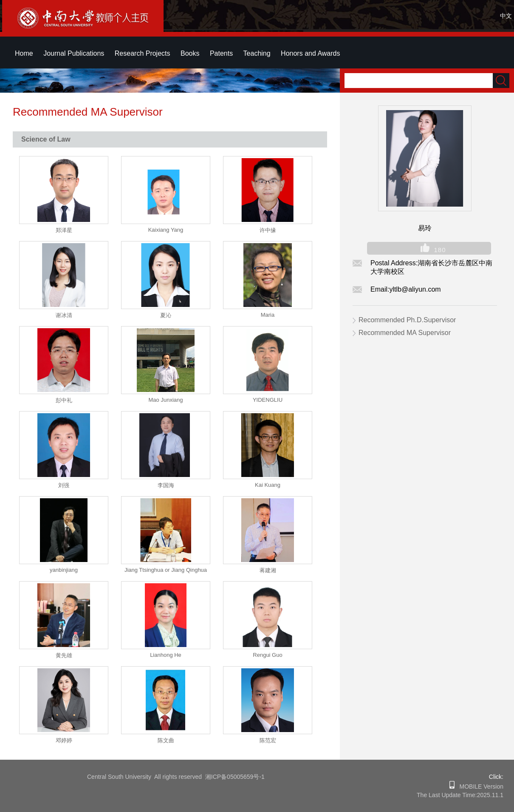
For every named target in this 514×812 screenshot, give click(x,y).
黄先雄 (64, 655)
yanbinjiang (64, 570)
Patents (221, 53)
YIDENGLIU (268, 400)
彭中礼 (64, 400)
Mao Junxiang (166, 400)
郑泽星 (64, 230)
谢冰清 (64, 315)
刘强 (64, 485)
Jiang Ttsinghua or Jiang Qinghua (166, 570)
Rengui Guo (267, 655)
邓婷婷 (64, 740)
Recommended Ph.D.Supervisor (407, 320)
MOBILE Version (479, 786)
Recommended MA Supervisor (405, 333)
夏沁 (166, 315)
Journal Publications (74, 53)
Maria (268, 315)
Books (190, 53)
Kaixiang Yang (166, 230)
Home (24, 53)
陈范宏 (268, 740)
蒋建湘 (268, 570)
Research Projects (143, 53)
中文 (506, 16)
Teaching (257, 53)
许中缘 (268, 230)
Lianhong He (166, 655)
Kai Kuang (268, 485)
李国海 (166, 485)
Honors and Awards (310, 53)
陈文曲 (166, 740)
